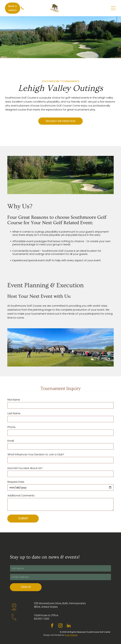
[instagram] (60, 626)
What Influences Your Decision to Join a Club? (36, 454)
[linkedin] (69, 626)
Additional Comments (21, 496)
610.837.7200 (42, 619)
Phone (11, 427)
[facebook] (52, 626)
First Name (14, 400)
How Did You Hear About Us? (25, 468)
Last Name (14, 413)
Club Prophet (71, 635)
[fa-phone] (22, 10)
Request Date (16, 482)
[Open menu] (113, 8)
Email (11, 441)
